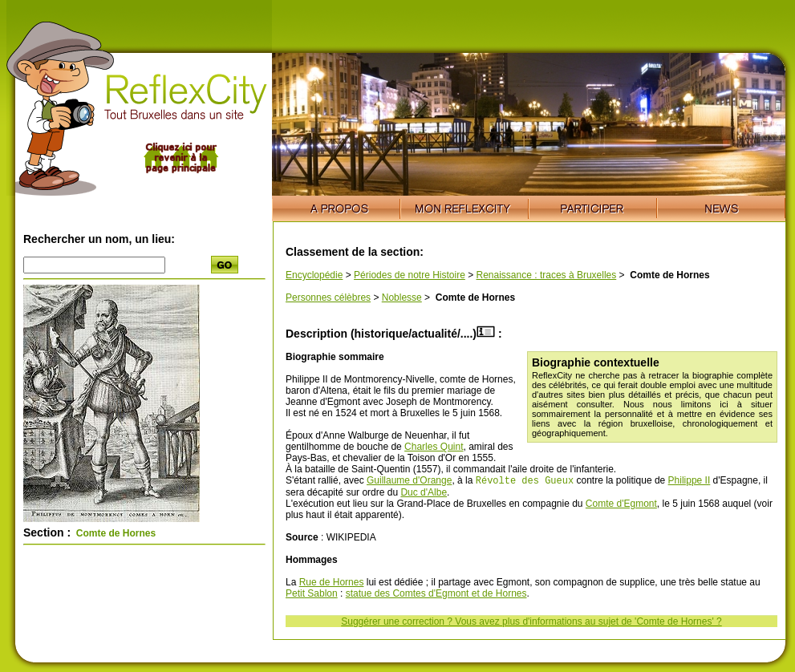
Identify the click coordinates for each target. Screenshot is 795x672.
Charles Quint (434, 447)
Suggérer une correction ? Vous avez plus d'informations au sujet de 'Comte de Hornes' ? (531, 623)
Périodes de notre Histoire (410, 275)
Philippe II (690, 482)
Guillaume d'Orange (409, 482)
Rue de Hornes (332, 584)
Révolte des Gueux (525, 482)
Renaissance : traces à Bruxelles (547, 275)
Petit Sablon (312, 595)
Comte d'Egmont (621, 505)
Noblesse (402, 298)
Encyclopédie (314, 275)
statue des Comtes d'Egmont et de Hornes (436, 595)
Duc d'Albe (424, 494)
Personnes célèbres (328, 298)
